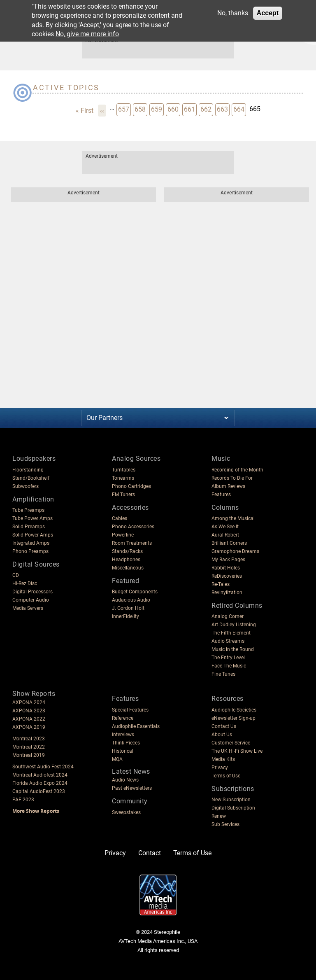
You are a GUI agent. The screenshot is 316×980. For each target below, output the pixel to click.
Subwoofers (26, 486)
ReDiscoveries (227, 576)
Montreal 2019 (29, 755)
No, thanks (233, 13)
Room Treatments (132, 543)
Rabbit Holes (226, 568)
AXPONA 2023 (29, 711)
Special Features (130, 710)
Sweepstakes (126, 812)
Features (221, 495)
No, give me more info (87, 34)
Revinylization (227, 593)
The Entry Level (228, 658)
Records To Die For (232, 478)
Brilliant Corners (229, 543)
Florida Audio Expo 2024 (40, 783)
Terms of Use (226, 776)
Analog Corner (228, 616)
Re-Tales (221, 584)
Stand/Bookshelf (31, 478)
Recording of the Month (237, 470)
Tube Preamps (28, 510)
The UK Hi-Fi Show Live (237, 751)
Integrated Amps (31, 543)
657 (124, 109)
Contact (150, 853)
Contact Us (224, 726)
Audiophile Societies (234, 710)
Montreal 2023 (29, 739)
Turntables (124, 470)
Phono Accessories (133, 527)
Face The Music (229, 666)
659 (157, 109)
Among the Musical (233, 518)
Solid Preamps (29, 527)
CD (16, 575)
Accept (268, 13)
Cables (120, 518)
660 (174, 109)
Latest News (131, 771)
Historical (123, 751)
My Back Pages (228, 560)
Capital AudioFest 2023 (39, 791)
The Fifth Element (231, 633)
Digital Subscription (233, 808)
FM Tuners (123, 495)
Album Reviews (228, 486)
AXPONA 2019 (29, 727)
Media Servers (28, 608)
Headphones (126, 560)
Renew (219, 816)
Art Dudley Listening (234, 625)
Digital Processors (33, 592)
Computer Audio (31, 600)
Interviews (123, 735)
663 (223, 109)
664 (239, 109)
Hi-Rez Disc (25, 583)
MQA (117, 759)
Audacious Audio (131, 600)
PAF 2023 (23, 800)
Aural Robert (225, 535)
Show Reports (34, 694)
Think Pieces (126, 743)
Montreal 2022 (29, 747)
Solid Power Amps (33, 535)
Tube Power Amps (33, 518)
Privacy (220, 768)
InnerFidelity (125, 616)
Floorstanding (28, 470)
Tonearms (123, 478)
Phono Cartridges (131, 486)
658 (141, 109)
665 (255, 108)
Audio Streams (228, 641)
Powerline (123, 535)
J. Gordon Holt (128, 608)
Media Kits (223, 759)
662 (207, 109)
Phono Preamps (30, 551)
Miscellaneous (128, 568)
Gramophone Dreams (235, 551)
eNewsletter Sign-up (234, 718)
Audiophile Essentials (136, 726)
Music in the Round (233, 649)
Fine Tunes (223, 674)
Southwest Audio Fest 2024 (43, 767)
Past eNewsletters (132, 788)
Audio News (125, 780)
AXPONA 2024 (29, 702)
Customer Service (231, 743)
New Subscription (231, 800)
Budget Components (135, 592)
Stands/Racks (127, 551)
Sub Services (225, 824)
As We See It (225, 527)
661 (190, 109)
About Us (222, 735)
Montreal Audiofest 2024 (40, 775)
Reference (123, 718)
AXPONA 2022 (29, 719)
